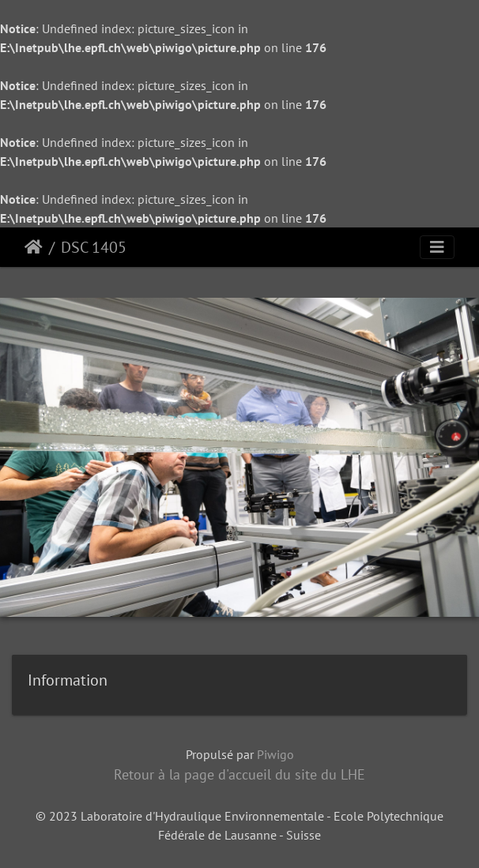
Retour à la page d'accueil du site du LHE (239, 774)
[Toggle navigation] (437, 247)
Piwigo (275, 754)
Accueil (34, 247)
